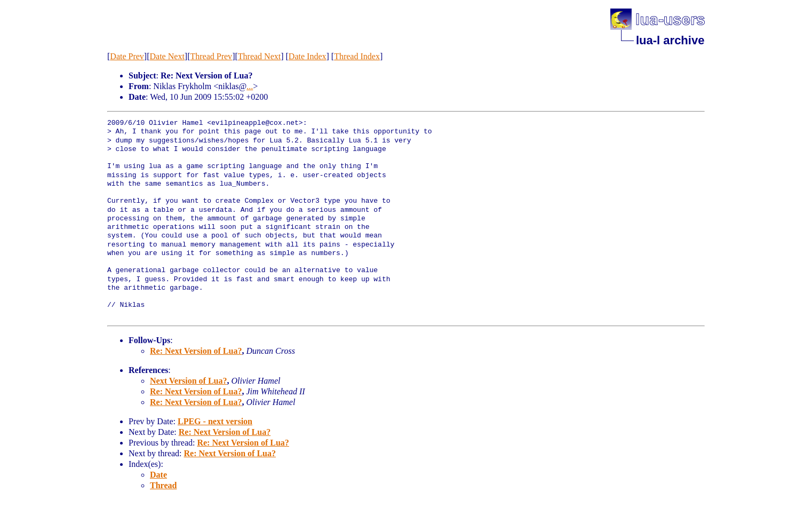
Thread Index (357, 56)
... (250, 86)
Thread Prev (211, 56)
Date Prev (127, 56)
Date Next (167, 56)
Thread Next (259, 56)
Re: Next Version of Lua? (196, 351)
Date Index (308, 56)
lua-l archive (670, 40)
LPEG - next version (215, 421)
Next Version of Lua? (188, 381)
